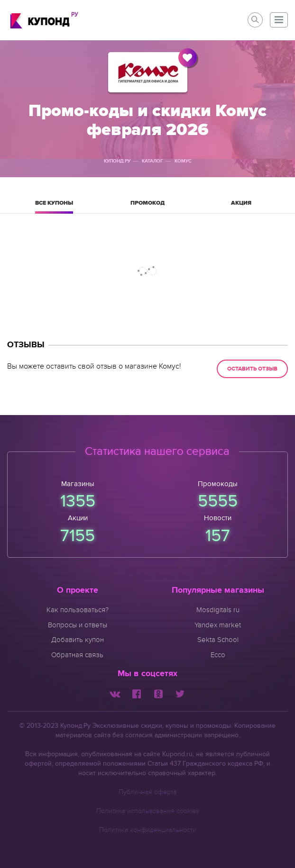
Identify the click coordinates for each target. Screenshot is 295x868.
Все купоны (54, 206)
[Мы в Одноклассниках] (158, 693)
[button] (279, 20)
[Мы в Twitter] (180, 693)
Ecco (218, 655)
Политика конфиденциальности (148, 830)
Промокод (147, 206)
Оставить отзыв (252, 369)
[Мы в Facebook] (137, 693)
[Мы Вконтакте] (115, 693)
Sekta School (218, 640)
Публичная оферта (147, 792)
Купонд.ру (117, 161)
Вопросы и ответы (78, 625)
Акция (241, 206)
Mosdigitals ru (218, 610)
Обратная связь (77, 655)
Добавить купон (78, 640)
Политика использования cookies (147, 811)
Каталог (152, 161)
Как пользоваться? (78, 610)
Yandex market (218, 625)
